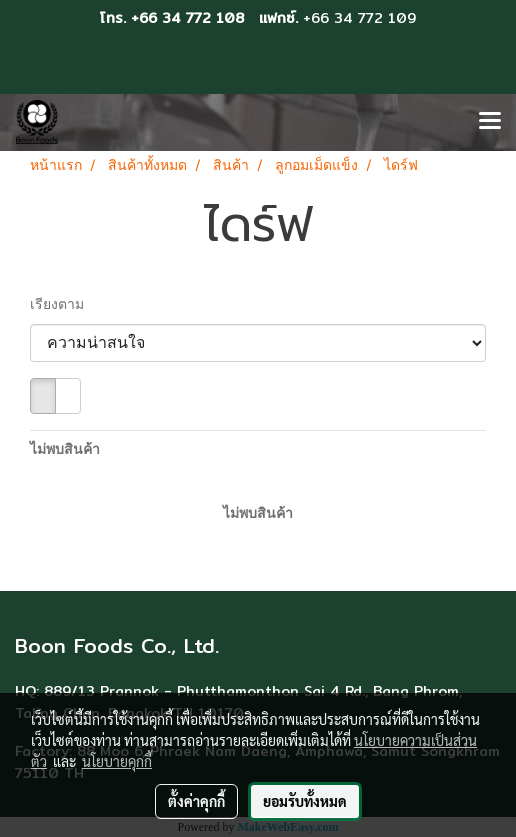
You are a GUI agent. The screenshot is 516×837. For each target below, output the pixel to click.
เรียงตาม (63, 305)
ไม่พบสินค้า (65, 450)
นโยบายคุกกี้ (117, 761)
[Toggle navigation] (490, 122)
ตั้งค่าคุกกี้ (196, 801)
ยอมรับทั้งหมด (305, 801)
